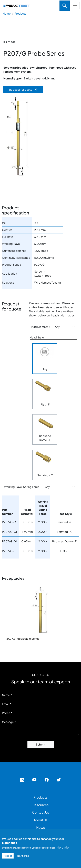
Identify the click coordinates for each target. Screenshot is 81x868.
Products (20, 13)
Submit (41, 744)
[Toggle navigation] (65, 6)
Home (7, 13)
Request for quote (21, 90)
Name (6, 695)
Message (8, 722)
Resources (41, 805)
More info (63, 847)
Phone (6, 713)
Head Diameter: (40, 327)
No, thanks (23, 856)
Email (6, 704)
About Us (41, 820)
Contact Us (40, 812)
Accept (8, 856)
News (41, 827)
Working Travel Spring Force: (22, 487)
